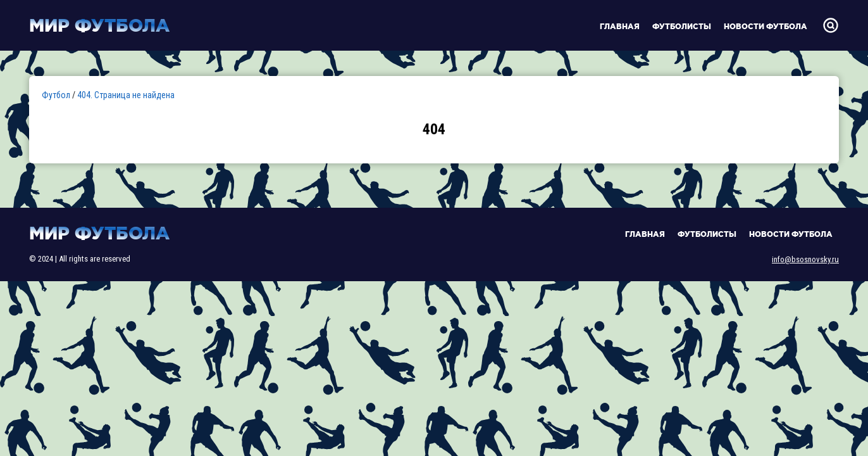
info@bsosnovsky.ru (805, 259)
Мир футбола (99, 25)
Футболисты (682, 26)
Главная (620, 26)
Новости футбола (766, 26)
